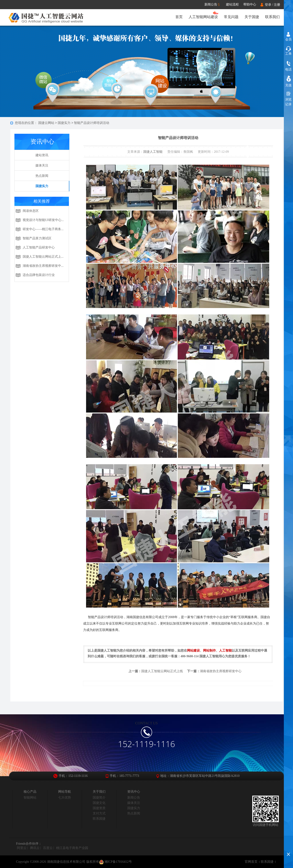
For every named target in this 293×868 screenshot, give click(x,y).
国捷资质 (99, 808)
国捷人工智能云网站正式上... (43, 257)
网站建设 (193, 651)
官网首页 (251, 862)
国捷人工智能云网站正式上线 (162, 671)
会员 (288, 40)
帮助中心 (250, 4)
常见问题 (231, 17)
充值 (288, 85)
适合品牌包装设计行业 (39, 275)
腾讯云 (35, 848)
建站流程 (232, 4)
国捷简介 (99, 798)
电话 (288, 70)
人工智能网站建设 (203, 17)
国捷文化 (99, 803)
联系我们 (272, 17)
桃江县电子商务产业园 (72, 848)
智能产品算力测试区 (37, 238)
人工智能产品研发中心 (39, 247)
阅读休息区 (31, 211)
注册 (277, 5)
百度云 (48, 848)
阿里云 (22, 848)
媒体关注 (42, 165)
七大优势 (65, 798)
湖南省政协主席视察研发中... (43, 266)
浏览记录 (288, 102)
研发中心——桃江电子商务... (43, 229)
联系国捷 (99, 819)
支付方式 (99, 813)
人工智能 (225, 651)
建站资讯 (42, 155)
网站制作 (209, 651)
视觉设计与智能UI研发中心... (43, 220)
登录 (268, 5)
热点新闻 (42, 176)
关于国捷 (252, 17)
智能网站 (30, 798)
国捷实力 (64, 123)
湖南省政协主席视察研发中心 (221, 671)
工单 (288, 54)
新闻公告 (214, 5)
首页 (179, 17)
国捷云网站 (46, 123)
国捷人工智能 (153, 152)
